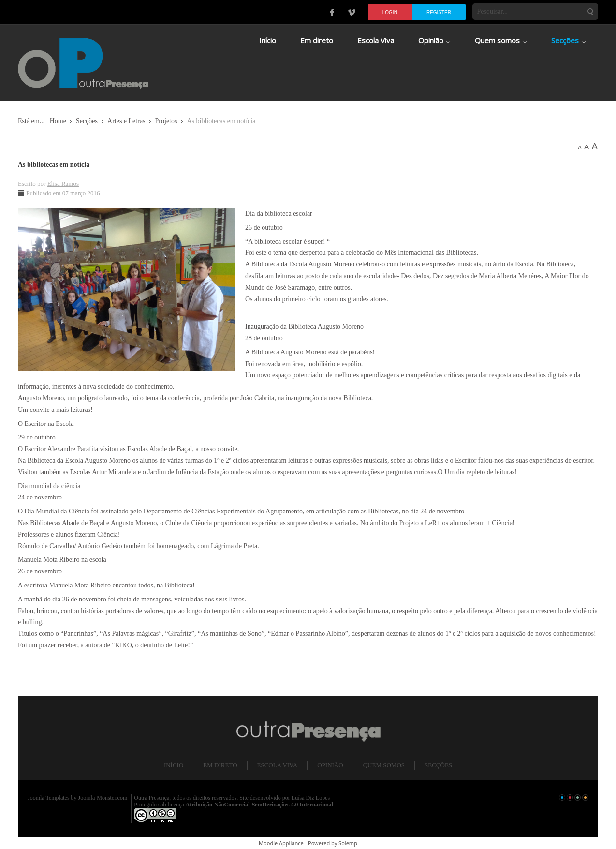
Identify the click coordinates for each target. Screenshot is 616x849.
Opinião (330, 765)
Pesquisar (590, 12)
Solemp (348, 843)
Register (439, 12)
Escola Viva (278, 765)
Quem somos (384, 765)
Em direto (220, 765)
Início (174, 765)
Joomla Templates (49, 798)
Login (390, 12)
